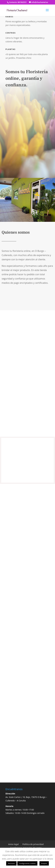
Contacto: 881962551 (18, 2)
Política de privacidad (33, 844)
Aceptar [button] (44, 863)
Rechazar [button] (11, 863)
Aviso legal (13, 844)
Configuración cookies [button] (27, 863)
